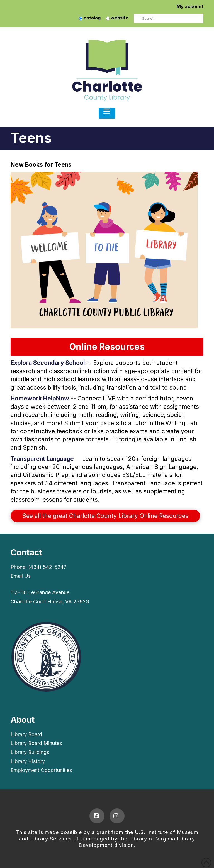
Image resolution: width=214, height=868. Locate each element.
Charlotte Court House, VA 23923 (50, 602)
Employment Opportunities (41, 770)
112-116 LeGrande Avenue (40, 592)
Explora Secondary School (48, 363)
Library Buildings (30, 752)
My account (190, 6)
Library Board (26, 734)
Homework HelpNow (40, 398)
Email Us (21, 576)
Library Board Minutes (36, 743)
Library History (28, 761)
